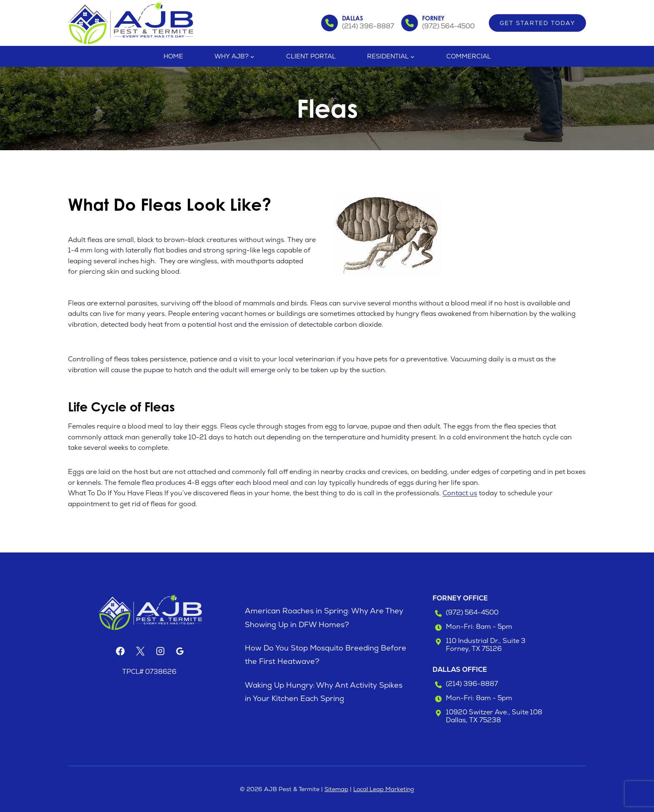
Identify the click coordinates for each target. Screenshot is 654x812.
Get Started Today (537, 23)
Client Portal (311, 56)
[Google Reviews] (180, 651)
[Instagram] (160, 651)
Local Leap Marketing (384, 789)
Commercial (469, 56)
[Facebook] (120, 651)
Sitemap (336, 789)
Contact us (460, 493)
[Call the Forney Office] (438, 23)
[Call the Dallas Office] (358, 23)
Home (173, 56)
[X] (140, 651)
